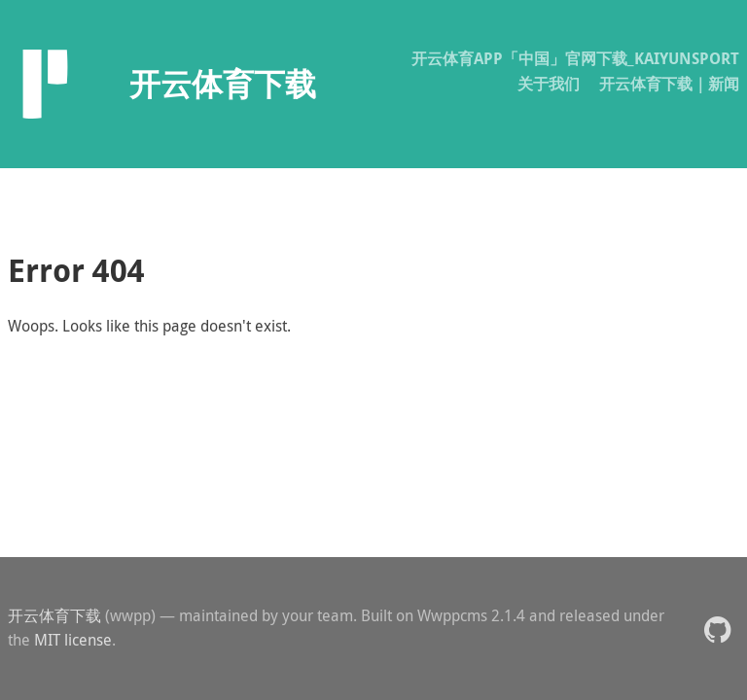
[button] (717, 629)
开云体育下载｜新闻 (669, 84)
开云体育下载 (54, 615)
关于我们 (549, 84)
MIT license (73, 640)
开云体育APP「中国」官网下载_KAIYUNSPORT (575, 58)
